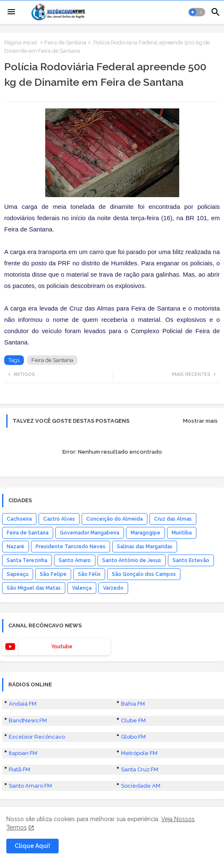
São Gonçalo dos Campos (144, 574)
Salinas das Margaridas (145, 547)
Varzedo (113, 588)
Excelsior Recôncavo (37, 737)
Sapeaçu (18, 574)
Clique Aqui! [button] (32, 846)
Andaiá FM (23, 704)
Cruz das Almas (173, 519)
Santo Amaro (75, 560)
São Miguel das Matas (34, 588)
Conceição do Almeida (115, 519)
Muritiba (182, 533)
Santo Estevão (191, 560)
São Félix (89, 574)
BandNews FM (28, 720)
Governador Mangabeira (90, 533)
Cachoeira (19, 519)
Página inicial (21, 42)
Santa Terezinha (27, 560)
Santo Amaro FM (30, 786)
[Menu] (11, 12)
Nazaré (15, 547)
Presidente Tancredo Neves (71, 547)
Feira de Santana (65, 42)
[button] (197, 12)
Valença (82, 588)
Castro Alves (59, 519)
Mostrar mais (200, 421)
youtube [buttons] (62, 647)
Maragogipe (145, 533)
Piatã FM (19, 769)
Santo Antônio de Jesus (132, 560)
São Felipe (53, 574)
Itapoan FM (23, 753)
